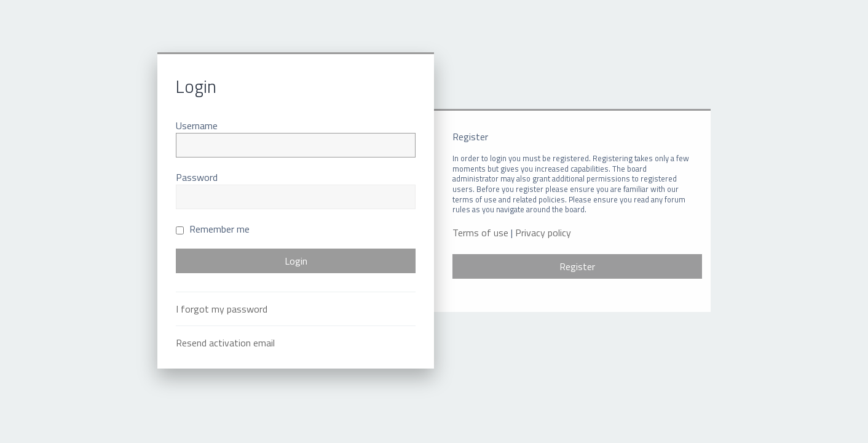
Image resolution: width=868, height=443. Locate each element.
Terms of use (480, 233)
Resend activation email (225, 343)
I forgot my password (222, 309)
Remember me (213, 229)
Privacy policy (543, 233)
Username (197, 126)
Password (197, 177)
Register (577, 266)
